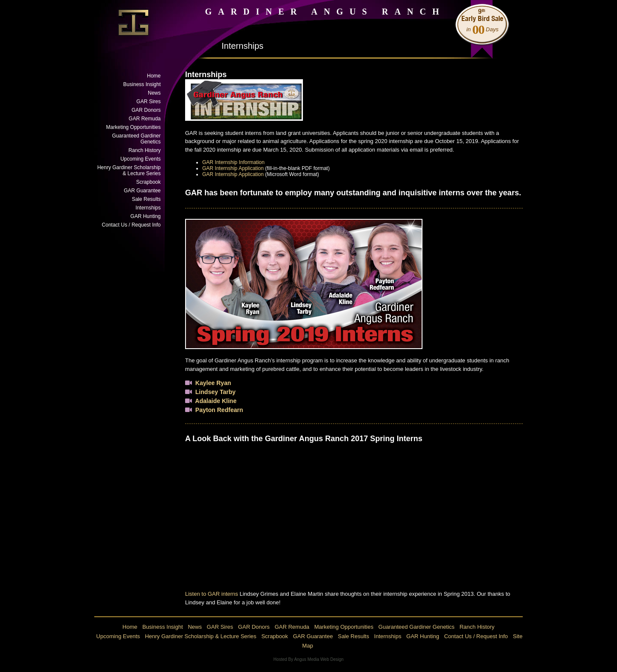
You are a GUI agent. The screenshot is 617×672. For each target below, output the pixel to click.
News (154, 93)
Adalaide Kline (216, 401)
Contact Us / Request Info (131, 225)
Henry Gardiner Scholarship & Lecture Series (129, 170)
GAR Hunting (145, 216)
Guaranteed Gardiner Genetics (136, 139)
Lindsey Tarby (216, 392)
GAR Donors (146, 110)
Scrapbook (148, 182)
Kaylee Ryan (213, 383)
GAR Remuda (145, 119)
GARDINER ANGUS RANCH (325, 12)
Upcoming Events (141, 159)
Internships (148, 208)
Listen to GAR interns (212, 594)
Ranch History (145, 150)
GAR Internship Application (233, 168)
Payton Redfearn (219, 410)
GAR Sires (148, 102)
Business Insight (142, 84)
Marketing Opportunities (133, 127)
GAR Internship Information (233, 162)
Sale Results (146, 199)
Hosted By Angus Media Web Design (308, 659)
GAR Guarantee (142, 191)
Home (154, 76)
